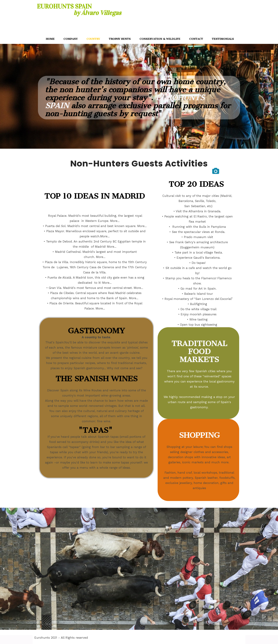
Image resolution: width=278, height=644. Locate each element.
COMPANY (71, 39)
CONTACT (196, 39)
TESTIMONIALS (223, 39)
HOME (50, 39)
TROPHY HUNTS (120, 39)
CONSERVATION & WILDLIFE (160, 39)
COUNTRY (93, 39)
